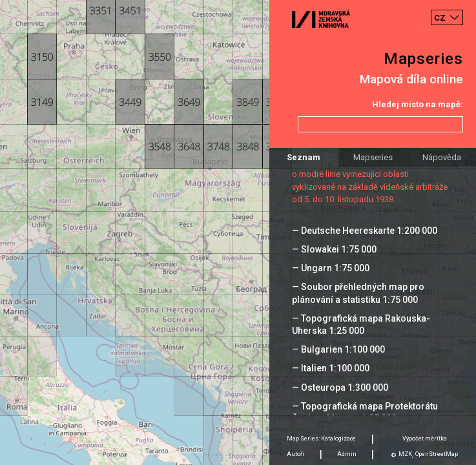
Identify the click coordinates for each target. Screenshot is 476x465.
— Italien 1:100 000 (331, 368)
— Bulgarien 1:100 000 (338, 349)
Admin (347, 454)
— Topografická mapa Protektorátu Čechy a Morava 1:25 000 (365, 412)
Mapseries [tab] (373, 157)
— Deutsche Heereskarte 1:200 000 (365, 231)
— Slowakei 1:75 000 (334, 249)
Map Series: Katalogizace (321, 439)
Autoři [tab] (295, 454)
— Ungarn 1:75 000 (331, 268)
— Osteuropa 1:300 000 (340, 387)
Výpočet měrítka (425, 439)
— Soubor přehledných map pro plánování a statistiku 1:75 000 (358, 293)
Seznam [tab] (304, 157)
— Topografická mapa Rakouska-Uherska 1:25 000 (361, 325)
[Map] (238, 232)
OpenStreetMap (437, 454)
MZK (405, 454)
